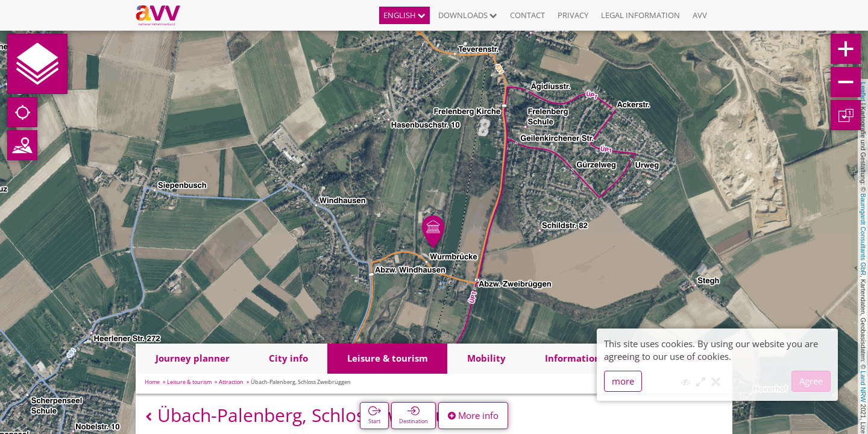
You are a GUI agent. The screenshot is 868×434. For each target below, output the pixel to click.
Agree (811, 381)
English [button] (404, 15)
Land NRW (863, 386)
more (623, 381)
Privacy (573, 15)
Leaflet (863, 92)
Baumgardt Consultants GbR (863, 234)
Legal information (640, 15)
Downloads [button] (468, 15)
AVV (700, 15)
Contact (527, 15)
